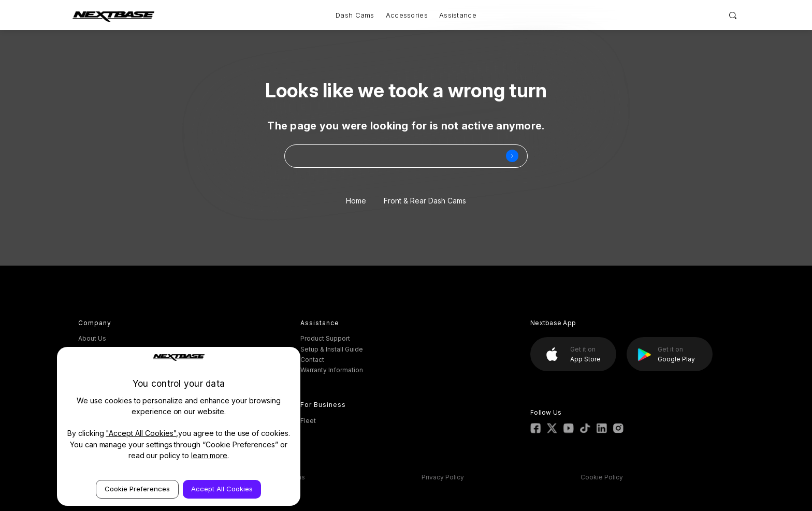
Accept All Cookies (222, 489)
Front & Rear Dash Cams (425, 201)
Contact (312, 360)
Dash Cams (355, 15)
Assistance (458, 15)
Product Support (325, 338)
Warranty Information (332, 370)
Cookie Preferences (137, 489)
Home (356, 201)
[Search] (733, 15)
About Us (92, 338)
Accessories (407, 15)
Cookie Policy (602, 477)
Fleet (308, 421)
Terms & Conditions (275, 477)
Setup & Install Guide (332, 349)
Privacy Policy (443, 477)
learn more (209, 455)
